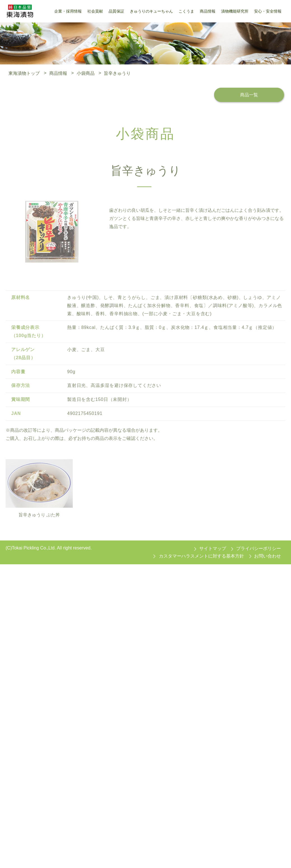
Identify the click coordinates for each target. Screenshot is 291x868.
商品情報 (58, 73)
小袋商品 (86, 73)
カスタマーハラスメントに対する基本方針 (201, 556)
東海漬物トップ (24, 73)
